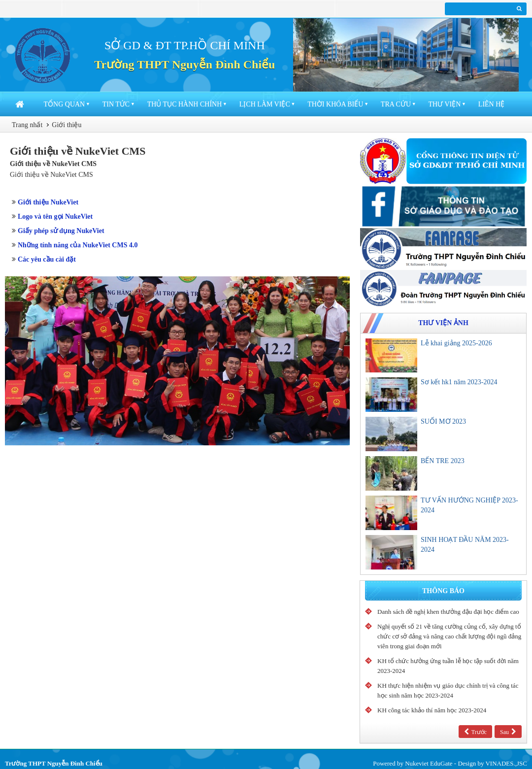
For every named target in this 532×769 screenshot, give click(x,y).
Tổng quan (65, 104)
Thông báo (443, 591)
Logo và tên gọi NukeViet (55, 217)
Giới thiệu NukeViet (48, 202)
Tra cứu (396, 104)
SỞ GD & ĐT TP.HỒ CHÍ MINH (185, 45)
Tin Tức (116, 104)
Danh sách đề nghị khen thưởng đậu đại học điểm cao (448, 612)
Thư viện (445, 104)
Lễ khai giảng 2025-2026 (456, 343)
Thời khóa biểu (335, 104)
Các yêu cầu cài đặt (47, 259)
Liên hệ (492, 104)
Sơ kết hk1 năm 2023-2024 (459, 382)
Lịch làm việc (265, 104)
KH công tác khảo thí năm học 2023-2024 (432, 710)
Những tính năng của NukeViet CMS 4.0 (78, 245)
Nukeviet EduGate (429, 763)
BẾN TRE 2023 (443, 461)
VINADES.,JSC (506, 763)
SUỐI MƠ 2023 (443, 421)
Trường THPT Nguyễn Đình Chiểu (184, 65)
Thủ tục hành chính (185, 104)
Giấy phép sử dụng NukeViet (61, 231)
